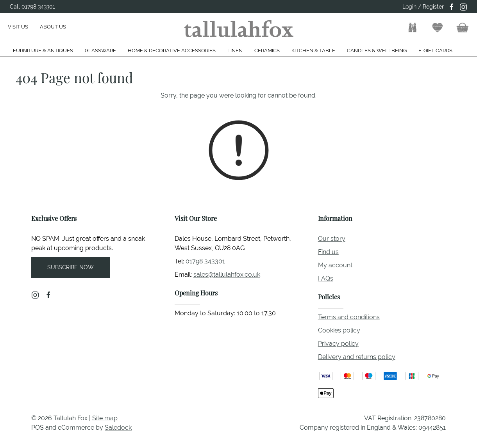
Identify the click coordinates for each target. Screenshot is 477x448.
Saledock (118, 428)
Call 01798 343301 (32, 7)
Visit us (18, 27)
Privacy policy (338, 344)
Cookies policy (339, 330)
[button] (413, 28)
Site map (105, 418)
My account (335, 265)
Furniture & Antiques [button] (43, 51)
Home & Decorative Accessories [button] (172, 51)
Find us (328, 252)
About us (53, 27)
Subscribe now (71, 267)
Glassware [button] (100, 51)
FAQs (326, 278)
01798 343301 (205, 261)
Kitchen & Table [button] (313, 51)
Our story (332, 239)
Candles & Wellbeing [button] (377, 51)
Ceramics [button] (267, 51)
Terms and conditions (349, 317)
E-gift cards (435, 51)
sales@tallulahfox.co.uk (227, 275)
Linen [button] (235, 51)
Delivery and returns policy (357, 357)
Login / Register (423, 7)
